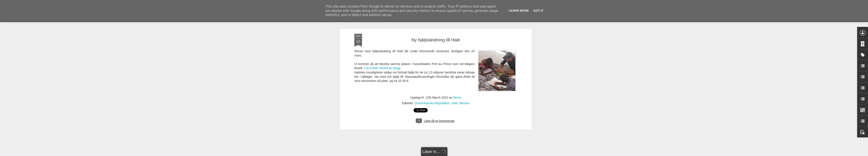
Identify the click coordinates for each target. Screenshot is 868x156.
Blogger (437, 154)
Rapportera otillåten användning (459, 154)
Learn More (519, 11)
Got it (538, 11)
